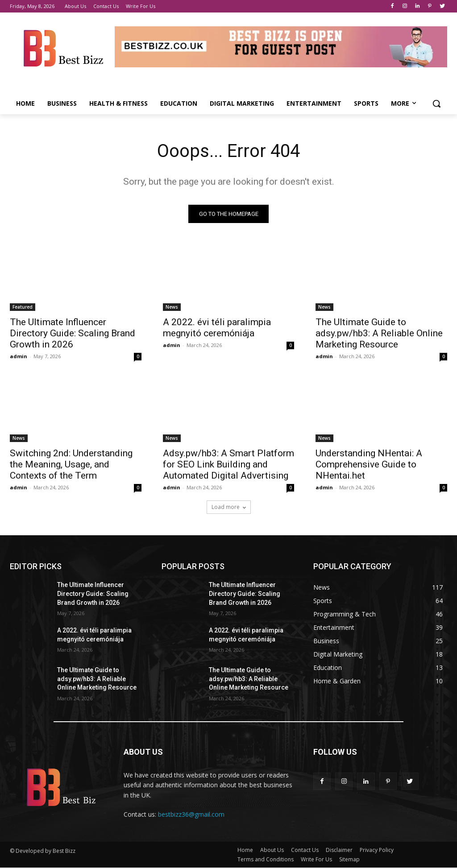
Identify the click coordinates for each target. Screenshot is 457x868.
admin (19, 356)
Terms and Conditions (266, 860)
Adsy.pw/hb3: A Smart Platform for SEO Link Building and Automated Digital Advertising (228, 464)
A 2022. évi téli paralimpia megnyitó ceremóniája (217, 328)
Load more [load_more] (229, 507)
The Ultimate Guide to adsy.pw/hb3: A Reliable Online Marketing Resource (379, 333)
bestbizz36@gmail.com (191, 814)
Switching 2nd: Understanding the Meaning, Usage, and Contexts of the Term (71, 464)
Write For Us (316, 860)
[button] (436, 103)
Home (245, 850)
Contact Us (305, 850)
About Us (272, 850)
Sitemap (349, 860)
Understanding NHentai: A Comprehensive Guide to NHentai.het (369, 464)
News (172, 307)
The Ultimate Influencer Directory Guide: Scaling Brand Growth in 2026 (73, 333)
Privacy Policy (377, 850)
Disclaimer (339, 850)
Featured (23, 307)
